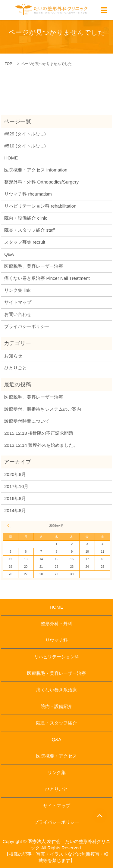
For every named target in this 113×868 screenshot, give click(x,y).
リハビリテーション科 (57, 657)
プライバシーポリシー (27, 326)
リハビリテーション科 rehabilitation (40, 206)
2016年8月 (15, 498)
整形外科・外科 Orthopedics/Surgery (41, 182)
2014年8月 (15, 510)
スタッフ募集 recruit (25, 242)
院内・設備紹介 (56, 706)
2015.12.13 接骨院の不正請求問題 (39, 433)
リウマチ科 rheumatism (28, 194)
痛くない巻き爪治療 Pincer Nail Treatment (47, 278)
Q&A (9, 254)
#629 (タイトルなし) (25, 134)
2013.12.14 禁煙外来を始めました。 (41, 445)
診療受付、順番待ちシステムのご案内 (43, 409)
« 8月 (9, 526)
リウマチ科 (56, 640)
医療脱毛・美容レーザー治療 (56, 673)
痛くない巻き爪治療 (56, 690)
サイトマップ (18, 302)
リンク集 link (17, 290)
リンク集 (57, 772)
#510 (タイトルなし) (25, 146)
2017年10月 (16, 486)
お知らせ (13, 356)
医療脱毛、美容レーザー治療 (34, 266)
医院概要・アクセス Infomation (36, 170)
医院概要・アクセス (56, 756)
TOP (8, 64)
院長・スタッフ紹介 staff (29, 230)
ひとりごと (16, 368)
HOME (11, 158)
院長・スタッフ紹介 (56, 723)
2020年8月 (15, 474)
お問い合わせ (18, 314)
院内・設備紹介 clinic (26, 218)
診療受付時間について (27, 421)
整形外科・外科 (56, 624)
